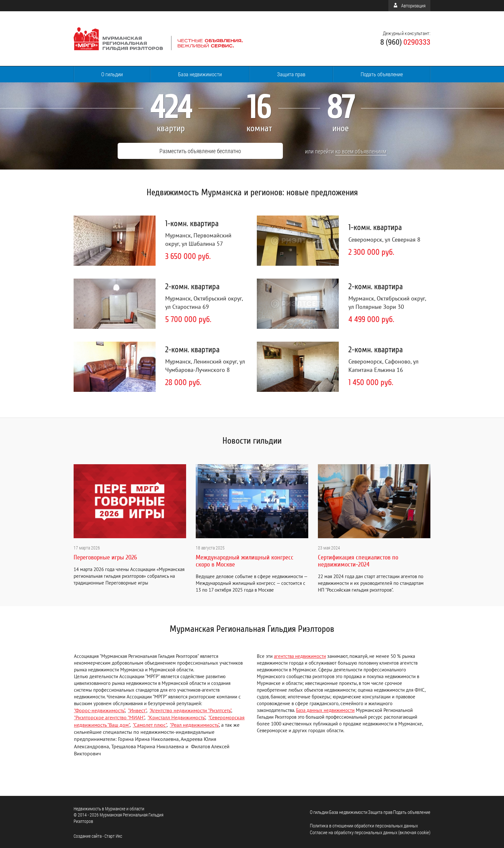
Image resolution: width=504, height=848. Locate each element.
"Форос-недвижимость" (99, 709)
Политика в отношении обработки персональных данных (364, 825)
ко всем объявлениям (336, 151)
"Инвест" (137, 709)
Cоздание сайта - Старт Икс (98, 835)
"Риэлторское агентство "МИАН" (109, 716)
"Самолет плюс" (150, 724)
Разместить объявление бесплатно (199, 151)
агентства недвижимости (300, 655)
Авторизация (410, 5)
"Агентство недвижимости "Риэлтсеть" (190, 709)
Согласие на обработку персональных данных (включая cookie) (370, 831)
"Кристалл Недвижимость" (176, 716)
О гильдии (112, 74)
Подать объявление (382, 74)
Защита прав (291, 74)
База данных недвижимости (325, 709)
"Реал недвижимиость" (194, 724)
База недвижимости (200, 74)
